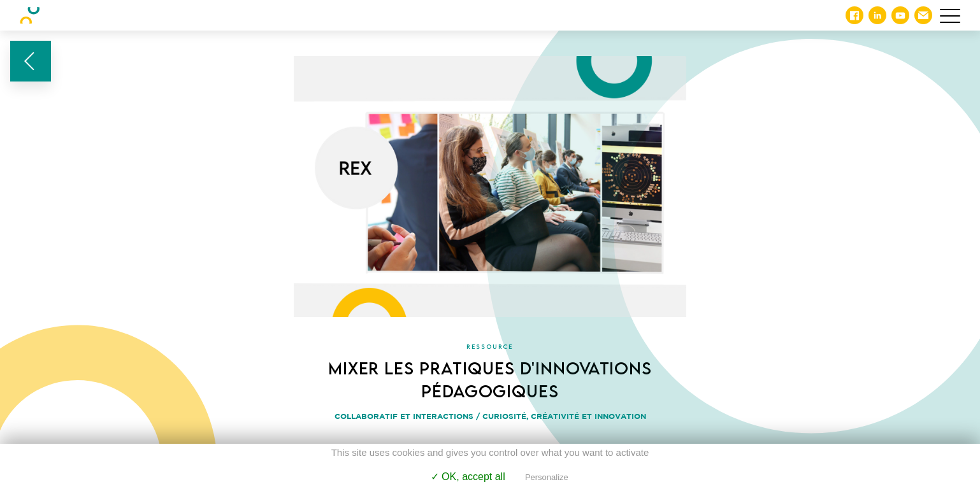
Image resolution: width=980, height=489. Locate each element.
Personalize (547, 477)
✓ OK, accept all (468, 477)
